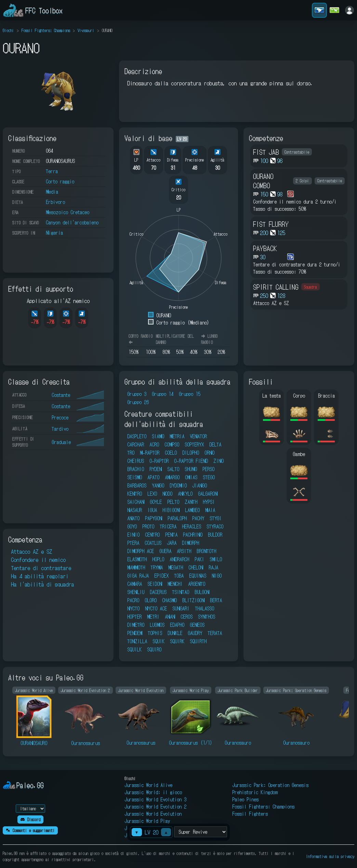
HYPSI (209, 502)
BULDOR (215, 535)
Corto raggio (60, 181)
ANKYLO (185, 494)
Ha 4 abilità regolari (40, 576)
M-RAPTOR (150, 453)
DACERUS (158, 592)
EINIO (133, 535)
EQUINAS (198, 576)
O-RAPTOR (159, 461)
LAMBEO (192, 510)
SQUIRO (154, 649)
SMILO (216, 559)
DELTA (215, 444)
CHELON (196, 567)
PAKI (199, 559)
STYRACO (215, 526)
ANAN (170, 617)
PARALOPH (177, 518)
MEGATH (176, 567)
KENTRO (135, 494)
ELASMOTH (137, 559)
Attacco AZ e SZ (31, 551)
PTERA (133, 543)
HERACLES (191, 526)
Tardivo (60, 429)
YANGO (158, 485)
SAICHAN (136, 502)
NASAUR (135, 510)
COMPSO (172, 444)
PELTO (173, 502)
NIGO (217, 576)
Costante (61, 395)
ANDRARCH (179, 559)
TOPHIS (155, 633)
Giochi (8, 30)
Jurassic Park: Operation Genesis (270, 785)
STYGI (216, 518)
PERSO (208, 469)
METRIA (177, 436)
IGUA (152, 510)
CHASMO (169, 600)
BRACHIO (136, 469)
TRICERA (168, 526)
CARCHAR (136, 444)
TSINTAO (181, 592)
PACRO (133, 600)
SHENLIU (136, 592)
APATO (153, 477)
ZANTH (191, 502)
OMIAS (191, 477)
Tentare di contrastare (41, 568)
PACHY (198, 518)
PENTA (171, 535)
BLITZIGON (193, 600)
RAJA (213, 567)
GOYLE (156, 502)
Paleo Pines (245, 799)
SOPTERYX (194, 444)
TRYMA (157, 567)
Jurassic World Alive (148, 785)
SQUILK (134, 649)
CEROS (187, 617)
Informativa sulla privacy (330, 856)
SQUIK (158, 641)
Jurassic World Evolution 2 (155, 807)
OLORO (151, 600)
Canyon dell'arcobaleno (72, 222)
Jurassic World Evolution (153, 814)
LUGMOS (157, 625)
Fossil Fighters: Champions (46, 30)
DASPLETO (137, 436)
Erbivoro (55, 202)
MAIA (210, 510)
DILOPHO (191, 453)
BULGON (202, 592)
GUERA (165, 551)
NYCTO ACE (156, 608)
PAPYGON (154, 518)
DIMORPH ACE (141, 551)
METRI (153, 617)
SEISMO (135, 477)
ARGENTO (197, 584)
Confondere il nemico (38, 560)
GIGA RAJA (138, 576)
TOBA (179, 576)
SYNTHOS (207, 617)
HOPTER (134, 617)
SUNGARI (181, 608)
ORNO (209, 453)
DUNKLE (175, 633)
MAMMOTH (136, 567)
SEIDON (155, 584)
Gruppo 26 (138, 402)
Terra (52, 171)
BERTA (216, 600)
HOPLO (158, 559)
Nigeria (54, 233)
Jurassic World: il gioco (153, 792)
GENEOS (197, 625)
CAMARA (135, 584)
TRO (131, 453)
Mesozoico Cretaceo (68, 212)
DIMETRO (136, 625)
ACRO (154, 444)
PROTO (148, 526)
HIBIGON (171, 510)
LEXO (152, 494)
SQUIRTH (198, 641)
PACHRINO (193, 535)
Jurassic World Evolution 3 (155, 799)
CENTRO (152, 535)
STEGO (209, 477)
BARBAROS (137, 485)
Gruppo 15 (190, 394)
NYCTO (133, 608)
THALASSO (204, 608)
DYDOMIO (178, 485)
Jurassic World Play (147, 821)
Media (52, 192)
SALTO (173, 469)
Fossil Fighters (250, 814)
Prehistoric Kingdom (255, 792)
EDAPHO (177, 625)
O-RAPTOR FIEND (191, 461)
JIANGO (200, 485)
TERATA (215, 633)
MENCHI (175, 584)
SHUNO (191, 469)
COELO (171, 453)
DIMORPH (190, 543)
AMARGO (172, 477)
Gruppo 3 (137, 394)
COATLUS (153, 543)
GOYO (132, 526)
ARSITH (184, 551)
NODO (167, 494)
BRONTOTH (206, 551)
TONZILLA (137, 641)
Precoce (60, 417)
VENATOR (198, 436)
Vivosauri (86, 30)
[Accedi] (349, 10)
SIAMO (158, 436)
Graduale (61, 442)
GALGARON (208, 494)
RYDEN (156, 469)
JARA (172, 543)
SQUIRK (177, 641)
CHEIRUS (136, 461)
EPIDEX (161, 576)
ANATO (133, 518)
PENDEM (135, 633)
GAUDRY (195, 633)
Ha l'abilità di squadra (42, 584)
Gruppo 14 (163, 394)
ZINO (219, 461)
